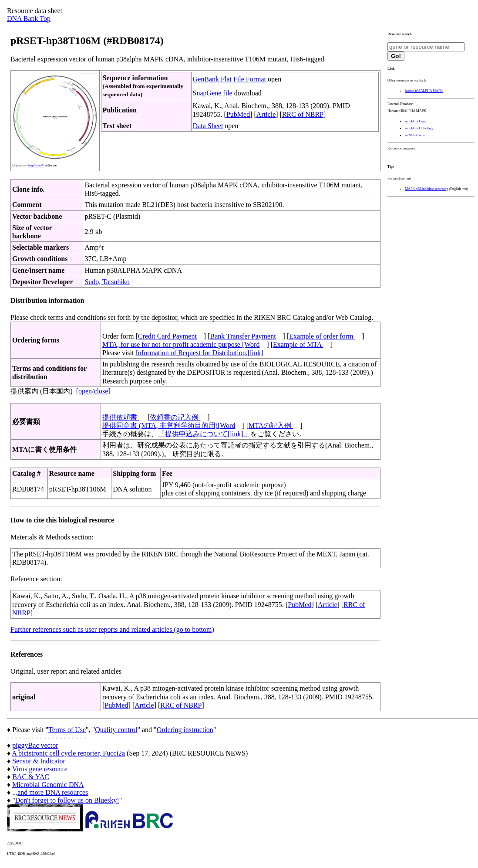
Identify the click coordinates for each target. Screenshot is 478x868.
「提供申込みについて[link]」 (204, 434)
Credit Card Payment (167, 336)
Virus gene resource (40, 769)
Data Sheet (208, 126)
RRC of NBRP (303, 114)
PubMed (238, 114)
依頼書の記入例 (175, 417)
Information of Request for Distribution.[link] (199, 353)
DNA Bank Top (29, 19)
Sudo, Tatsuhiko (107, 282)
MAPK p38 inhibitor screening (426, 189)
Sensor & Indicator (39, 761)
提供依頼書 (121, 417)
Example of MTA (298, 344)
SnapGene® (35, 165)
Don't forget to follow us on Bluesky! (67, 800)
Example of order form (322, 336)
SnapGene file (213, 93)
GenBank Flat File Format (229, 79)
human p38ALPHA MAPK (424, 91)
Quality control (116, 730)
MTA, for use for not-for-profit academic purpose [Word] (186, 344)
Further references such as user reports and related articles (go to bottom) (112, 629)
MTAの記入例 (271, 426)
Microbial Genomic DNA (48, 785)
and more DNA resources (53, 792)
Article (266, 114)
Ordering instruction (185, 730)
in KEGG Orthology (419, 128)
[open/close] (93, 391)
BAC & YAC (31, 777)
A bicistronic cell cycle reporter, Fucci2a (68, 753)
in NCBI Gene (415, 135)
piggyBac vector (35, 745)
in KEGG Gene (416, 121)
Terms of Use (67, 730)
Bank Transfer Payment (243, 336)
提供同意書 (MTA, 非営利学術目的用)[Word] (173, 426)
